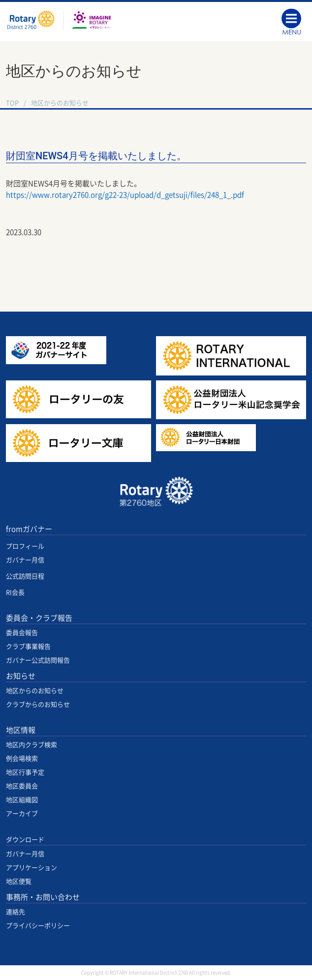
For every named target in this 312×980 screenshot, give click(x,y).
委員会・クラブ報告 (39, 618)
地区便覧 (19, 881)
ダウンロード (25, 840)
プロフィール (25, 546)
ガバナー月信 (25, 560)
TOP (12, 103)
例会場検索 (22, 759)
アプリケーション (31, 868)
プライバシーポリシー (38, 926)
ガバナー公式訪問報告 (38, 660)
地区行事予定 (25, 772)
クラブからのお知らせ (38, 705)
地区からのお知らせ (60, 103)
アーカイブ (22, 814)
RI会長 (15, 592)
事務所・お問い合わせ (43, 897)
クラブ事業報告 (28, 647)
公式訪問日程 (25, 576)
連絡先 (16, 912)
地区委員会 (22, 786)
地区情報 (21, 730)
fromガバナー (29, 529)
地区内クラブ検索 (31, 745)
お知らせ (21, 676)
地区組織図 (22, 800)
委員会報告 (22, 633)
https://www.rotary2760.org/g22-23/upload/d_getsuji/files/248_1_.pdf (125, 195)
